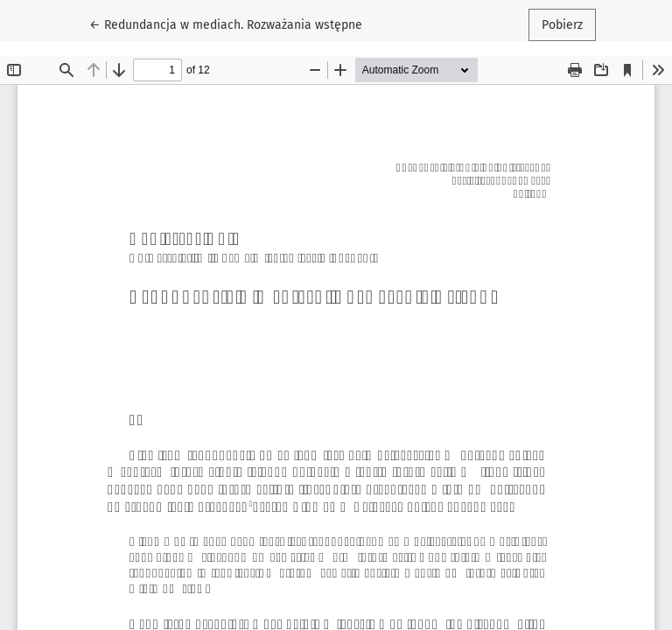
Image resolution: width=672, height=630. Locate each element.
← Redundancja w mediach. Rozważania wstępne (226, 24)
